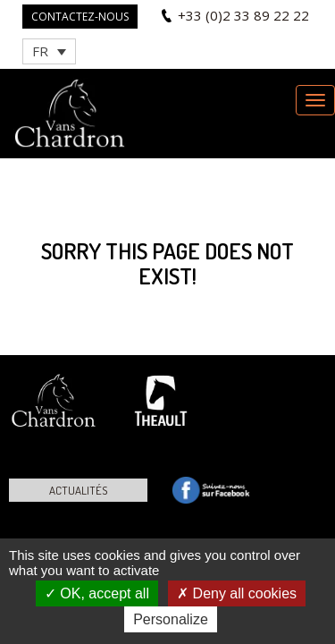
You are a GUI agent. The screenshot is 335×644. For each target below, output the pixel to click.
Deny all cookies (237, 593)
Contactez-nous (80, 17)
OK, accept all (97, 593)
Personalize (171, 619)
